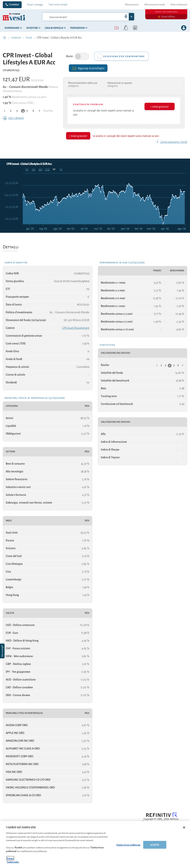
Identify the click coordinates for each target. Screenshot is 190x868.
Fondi (29, 38)
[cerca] (77, 17)
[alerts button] (126, 28)
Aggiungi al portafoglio (88, 68)
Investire (16, 38)
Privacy (10, 858)
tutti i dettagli (13, 118)
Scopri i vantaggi (35, 5)
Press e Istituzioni (179, 5)
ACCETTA (155, 845)
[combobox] (88, 17)
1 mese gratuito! (160, 106)
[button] (3, 651)
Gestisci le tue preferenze (128, 845)
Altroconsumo (132, 5)
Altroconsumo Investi (155, 5)
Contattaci (14, 5)
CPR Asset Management (76, 328)
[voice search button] (124, 17)
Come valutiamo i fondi (171, 142)
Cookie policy (13, 862)
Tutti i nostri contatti (58, 5)
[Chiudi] (184, 828)
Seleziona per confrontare (124, 56)
